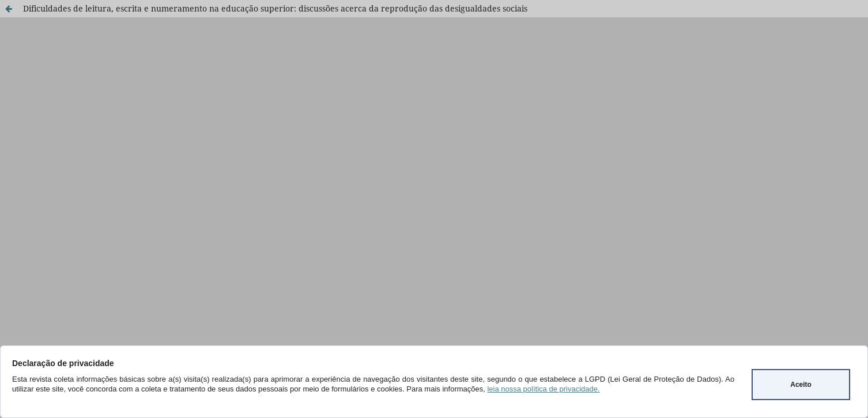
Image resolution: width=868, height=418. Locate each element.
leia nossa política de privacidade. (543, 389)
